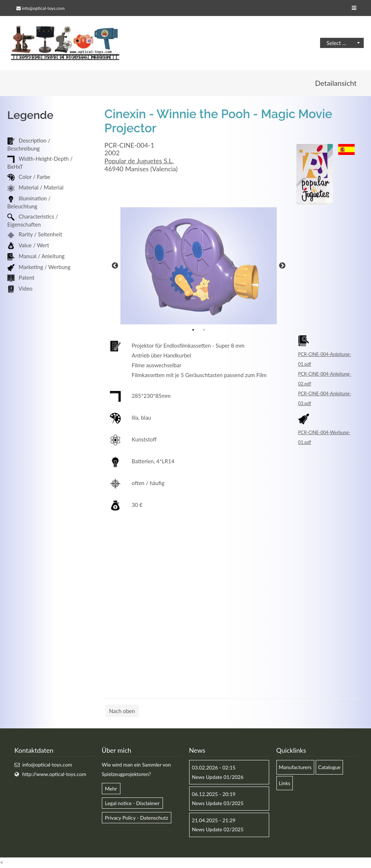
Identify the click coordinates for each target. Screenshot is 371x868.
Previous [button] (115, 266)
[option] (199, 266)
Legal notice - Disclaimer (132, 803)
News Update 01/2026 (218, 777)
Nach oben (122, 711)
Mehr (111, 789)
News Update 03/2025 (218, 803)
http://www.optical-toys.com (54, 774)
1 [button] (193, 330)
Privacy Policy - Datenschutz (137, 818)
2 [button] (204, 330)
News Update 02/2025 (218, 830)
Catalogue (330, 767)
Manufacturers (295, 767)
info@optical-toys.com (43, 8)
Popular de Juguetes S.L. (139, 161)
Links (285, 783)
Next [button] (282, 266)
